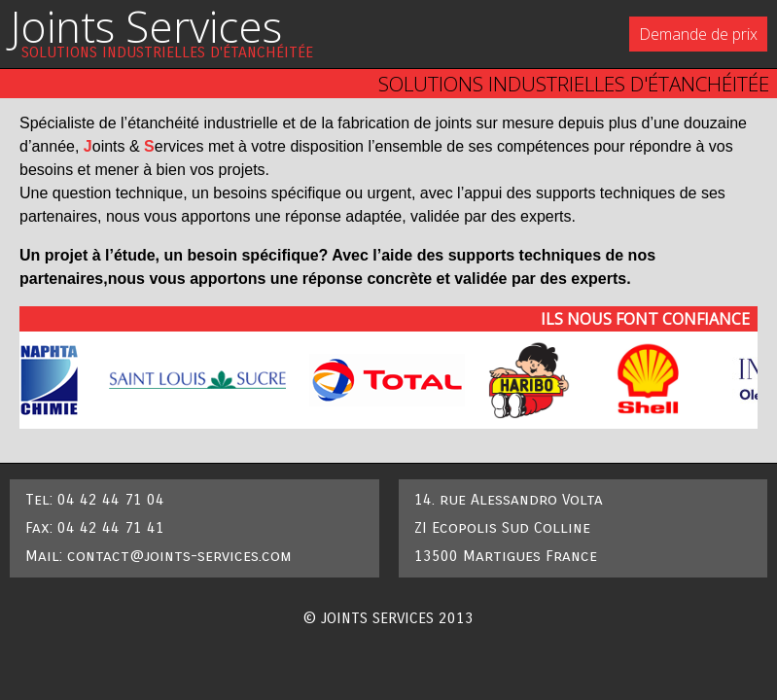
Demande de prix (698, 34)
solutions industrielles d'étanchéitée (167, 52)
